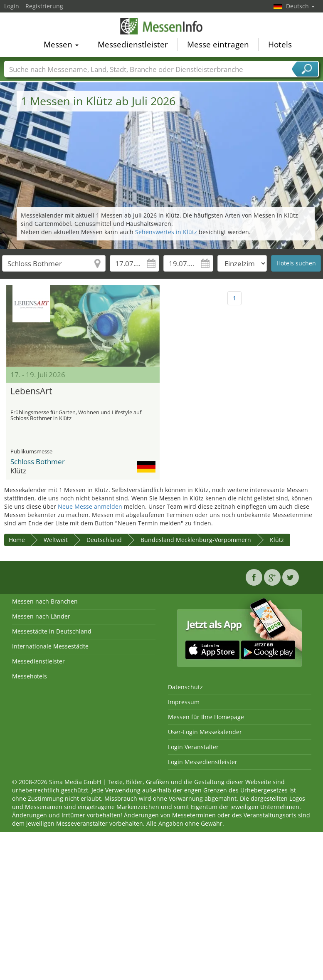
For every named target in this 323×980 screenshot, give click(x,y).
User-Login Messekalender (205, 732)
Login (12, 6)
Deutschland (104, 540)
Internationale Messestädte (50, 646)
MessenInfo (162, 27)
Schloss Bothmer (38, 462)
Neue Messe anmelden (90, 506)
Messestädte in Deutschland (52, 631)
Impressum (184, 702)
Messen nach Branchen (45, 601)
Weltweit (56, 540)
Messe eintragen (218, 45)
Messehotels (30, 676)
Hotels (280, 45)
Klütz (277, 540)
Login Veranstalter (193, 747)
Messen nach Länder (41, 616)
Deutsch (300, 6)
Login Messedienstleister (203, 762)
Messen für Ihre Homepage (206, 717)
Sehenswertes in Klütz (166, 232)
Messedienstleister (133, 45)
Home (17, 540)
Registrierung (44, 6)
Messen (61, 45)
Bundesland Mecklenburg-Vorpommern (196, 540)
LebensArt (31, 391)
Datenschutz (185, 687)
